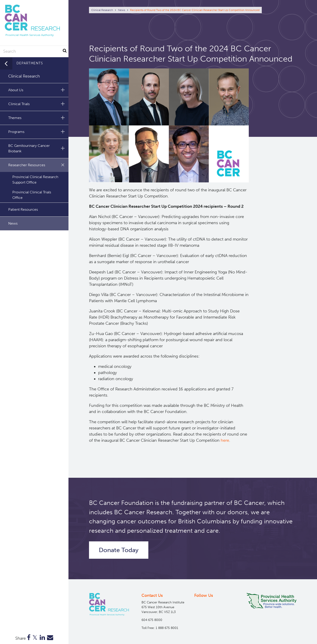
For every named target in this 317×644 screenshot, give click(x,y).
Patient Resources (23, 209)
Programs (37, 132)
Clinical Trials (37, 104)
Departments (30, 63)
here (225, 440)
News (122, 10)
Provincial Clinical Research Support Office (35, 180)
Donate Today (119, 550)
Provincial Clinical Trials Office (32, 195)
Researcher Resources (38, 165)
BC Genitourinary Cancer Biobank (37, 148)
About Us (37, 90)
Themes (37, 118)
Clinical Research (102, 10)
